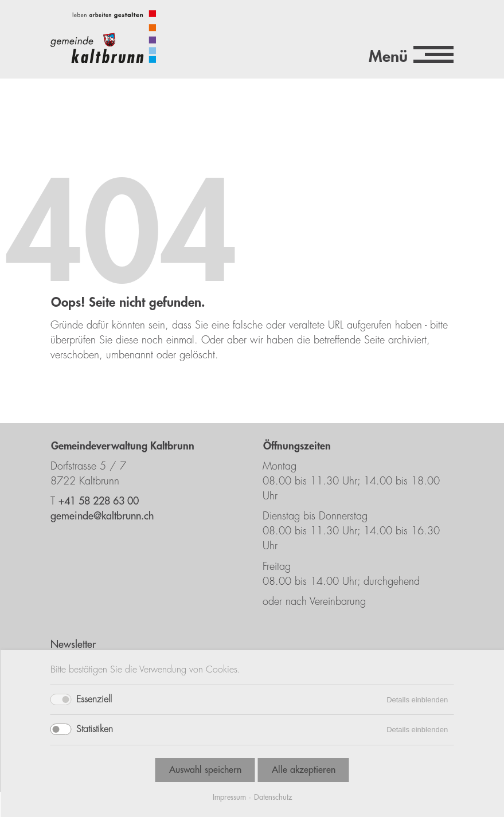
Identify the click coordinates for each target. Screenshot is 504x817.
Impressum (229, 797)
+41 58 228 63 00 (99, 501)
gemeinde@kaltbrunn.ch (102, 516)
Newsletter (73, 644)
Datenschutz (273, 797)
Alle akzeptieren (304, 770)
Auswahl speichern (205, 770)
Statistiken (95, 729)
